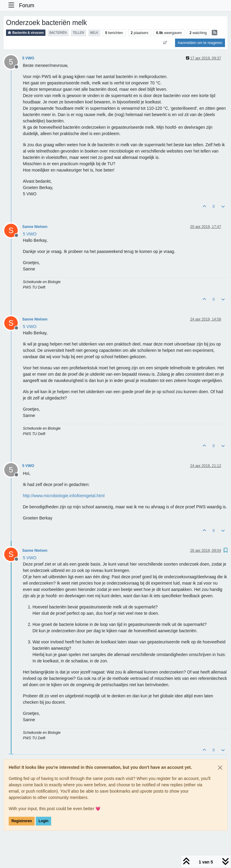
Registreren (22, 821)
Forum (27, 5)
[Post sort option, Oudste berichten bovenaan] (165, 43)
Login (43, 821)
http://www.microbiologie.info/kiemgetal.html (64, 496)
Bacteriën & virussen (26, 33)
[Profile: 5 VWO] (30, 234)
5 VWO (28, 58)
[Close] (220, 768)
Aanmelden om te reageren (200, 43)
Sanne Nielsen (35, 227)
